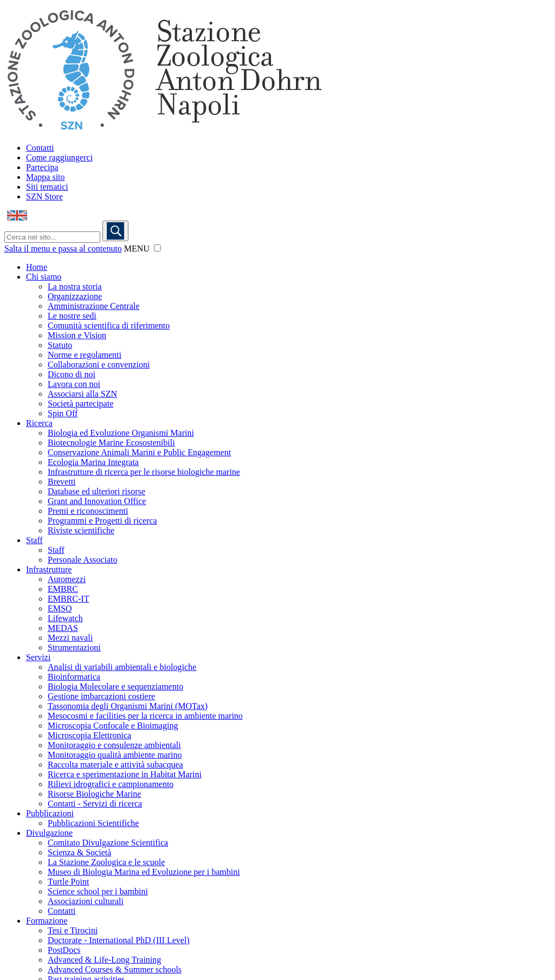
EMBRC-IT (68, 599)
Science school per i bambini (98, 891)
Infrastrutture (49, 569)
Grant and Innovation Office (97, 501)
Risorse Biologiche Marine (94, 794)
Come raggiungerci (59, 157)
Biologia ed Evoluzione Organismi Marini (121, 433)
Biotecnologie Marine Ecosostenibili (111, 443)
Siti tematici (47, 187)
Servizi (38, 657)
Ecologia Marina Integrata (93, 462)
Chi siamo (44, 277)
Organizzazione (75, 296)
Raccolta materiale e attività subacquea (115, 765)
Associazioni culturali (86, 901)
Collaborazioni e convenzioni (99, 365)
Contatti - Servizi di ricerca (95, 804)
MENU (137, 249)
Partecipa (42, 167)
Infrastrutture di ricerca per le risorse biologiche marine (144, 472)
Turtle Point (68, 882)
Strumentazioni (74, 647)
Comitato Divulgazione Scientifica (108, 843)
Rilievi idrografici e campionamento (111, 784)
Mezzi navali (70, 638)
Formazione (47, 921)
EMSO (60, 608)
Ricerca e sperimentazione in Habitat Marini (125, 774)
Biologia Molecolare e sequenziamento (115, 686)
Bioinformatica (74, 677)
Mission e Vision (77, 335)
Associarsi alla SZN (82, 394)
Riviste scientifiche (81, 530)
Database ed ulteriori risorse (96, 491)
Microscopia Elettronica (89, 735)
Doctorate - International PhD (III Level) (119, 940)
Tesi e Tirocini (73, 930)
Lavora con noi (74, 384)
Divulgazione (49, 833)
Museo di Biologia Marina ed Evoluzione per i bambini (144, 872)
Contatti (40, 148)
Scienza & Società (79, 852)
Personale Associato (82, 560)
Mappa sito (46, 177)
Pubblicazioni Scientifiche (93, 823)
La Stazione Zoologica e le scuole (106, 862)
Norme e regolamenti (85, 355)
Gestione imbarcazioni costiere (101, 696)
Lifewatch (65, 618)
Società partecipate (80, 404)
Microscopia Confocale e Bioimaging (113, 726)
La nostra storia (75, 286)
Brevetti (62, 482)
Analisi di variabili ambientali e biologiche (122, 667)
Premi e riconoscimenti (88, 511)
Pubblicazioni (50, 813)
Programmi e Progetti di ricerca (102, 521)
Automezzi (67, 579)
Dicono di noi (72, 374)
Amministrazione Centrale (93, 306)
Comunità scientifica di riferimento (109, 325)
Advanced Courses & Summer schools (115, 969)
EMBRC (63, 589)
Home (37, 267)
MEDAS (63, 628)
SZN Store (44, 196)
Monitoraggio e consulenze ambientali (114, 745)
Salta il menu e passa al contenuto (63, 249)
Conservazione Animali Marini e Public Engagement (139, 452)
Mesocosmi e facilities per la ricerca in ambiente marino (145, 716)
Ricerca (39, 423)
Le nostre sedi (72, 316)
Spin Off (63, 413)
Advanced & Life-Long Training (104, 960)
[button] (157, 248)
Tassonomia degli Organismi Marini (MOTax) (128, 706)
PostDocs (64, 950)
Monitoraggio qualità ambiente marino (115, 755)
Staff (34, 540)
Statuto (60, 345)
